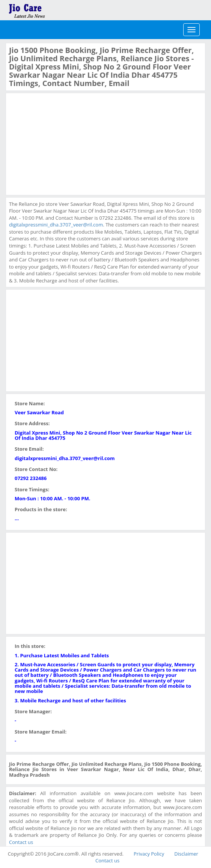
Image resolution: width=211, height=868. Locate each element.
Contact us (21, 842)
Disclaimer (186, 854)
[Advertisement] (65, 143)
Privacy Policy (149, 854)
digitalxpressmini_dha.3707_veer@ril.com (56, 225)
